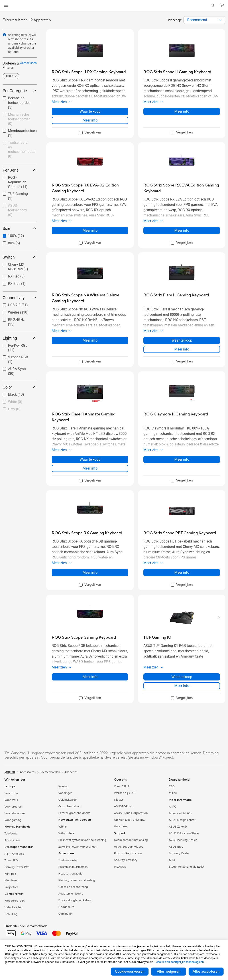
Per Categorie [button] (20, 91)
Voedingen (65, 793)
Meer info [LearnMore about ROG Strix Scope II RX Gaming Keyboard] (90, 120)
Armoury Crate (179, 853)
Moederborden (14, 901)
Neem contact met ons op (131, 840)
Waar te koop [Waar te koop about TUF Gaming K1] (182, 677)
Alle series (71, 772)
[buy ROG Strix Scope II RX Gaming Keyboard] (89, 72)
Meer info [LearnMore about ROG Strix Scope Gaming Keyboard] (90, 677)
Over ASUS (122, 786)
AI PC (173, 807)
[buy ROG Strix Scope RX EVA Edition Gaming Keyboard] (182, 188)
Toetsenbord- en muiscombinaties (22, 149)
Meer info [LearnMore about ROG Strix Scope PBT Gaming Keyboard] (182, 572)
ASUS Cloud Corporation (131, 813)
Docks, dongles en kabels (75, 900)
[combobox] (204, 20)
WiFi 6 (62, 827)
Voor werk (11, 800)
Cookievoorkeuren (130, 972)
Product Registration (128, 853)
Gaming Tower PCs (17, 867)
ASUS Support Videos (129, 847)
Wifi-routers (66, 833)
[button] (6, 5)
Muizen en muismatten (73, 867)
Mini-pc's (10, 874)
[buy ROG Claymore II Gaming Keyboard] (176, 414)
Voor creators (14, 807)
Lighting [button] (20, 338)
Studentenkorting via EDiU (186, 867)
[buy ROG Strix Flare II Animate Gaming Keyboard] (90, 417)
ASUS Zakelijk (178, 827)
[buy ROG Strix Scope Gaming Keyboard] (84, 637)
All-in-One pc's (14, 854)
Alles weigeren (169, 972)
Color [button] (20, 387)
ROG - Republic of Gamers (18, 182)
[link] (114, 5)
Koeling (63, 786)
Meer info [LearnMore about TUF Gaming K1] (182, 686)
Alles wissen (28, 63)
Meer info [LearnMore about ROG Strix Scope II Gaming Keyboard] (182, 111)
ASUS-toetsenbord (17, 210)
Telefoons (11, 834)
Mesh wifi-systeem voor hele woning (82, 840)
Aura (172, 860)
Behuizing (11, 914)
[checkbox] (20, 119)
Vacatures (121, 826)
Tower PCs (11, 861)
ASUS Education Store (184, 833)
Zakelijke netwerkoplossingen (78, 847)
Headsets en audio (70, 874)
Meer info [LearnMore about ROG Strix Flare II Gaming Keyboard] (182, 349)
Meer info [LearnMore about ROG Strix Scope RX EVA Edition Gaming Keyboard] (182, 230)
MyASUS (120, 867)
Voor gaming (13, 820)
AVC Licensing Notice (183, 840)
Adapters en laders (71, 894)
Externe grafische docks (74, 813)
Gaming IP (65, 914)
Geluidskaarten (68, 800)
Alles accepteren (206, 972)
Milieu (173, 793)
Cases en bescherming (73, 887)
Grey (14, 409)
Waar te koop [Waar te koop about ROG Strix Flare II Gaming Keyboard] (182, 340)
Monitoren (11, 881)
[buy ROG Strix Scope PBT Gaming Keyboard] (180, 533)
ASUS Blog (176, 847)
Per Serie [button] (20, 170)
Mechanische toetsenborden (19, 119)
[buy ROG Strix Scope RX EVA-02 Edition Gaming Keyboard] (90, 188)
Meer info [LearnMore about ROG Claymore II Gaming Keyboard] (182, 459)
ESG (172, 786)
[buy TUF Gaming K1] (157, 637)
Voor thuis (11, 793)
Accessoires (12, 840)
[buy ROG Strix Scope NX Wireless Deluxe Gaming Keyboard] (90, 298)
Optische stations (70, 806)
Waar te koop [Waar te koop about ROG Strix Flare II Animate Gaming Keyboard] (90, 459)
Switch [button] (20, 257)
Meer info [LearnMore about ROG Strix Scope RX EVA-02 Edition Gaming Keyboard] (90, 230)
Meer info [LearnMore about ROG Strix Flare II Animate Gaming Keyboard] (90, 468)
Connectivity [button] (20, 298)
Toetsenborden (68, 860)
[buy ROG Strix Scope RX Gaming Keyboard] (87, 533)
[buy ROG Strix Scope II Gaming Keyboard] (177, 72)
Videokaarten (13, 907)
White (15, 402)
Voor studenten (15, 813)
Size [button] (20, 228)
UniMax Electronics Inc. (129, 820)
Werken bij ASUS (125, 793)
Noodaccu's (66, 907)
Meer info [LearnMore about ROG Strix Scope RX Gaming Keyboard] (90, 572)
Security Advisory (126, 860)
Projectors (11, 887)
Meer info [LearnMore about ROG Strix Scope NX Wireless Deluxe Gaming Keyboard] (90, 340)
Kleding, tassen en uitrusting (77, 880)
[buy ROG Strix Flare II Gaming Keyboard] (176, 295)
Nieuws (119, 800)
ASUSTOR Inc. (124, 806)
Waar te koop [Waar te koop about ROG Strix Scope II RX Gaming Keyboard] (90, 111)
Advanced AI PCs (180, 813)
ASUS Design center (182, 820)
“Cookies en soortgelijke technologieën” (180, 962)
